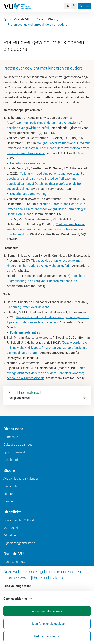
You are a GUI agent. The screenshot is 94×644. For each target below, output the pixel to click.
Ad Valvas (10, 535)
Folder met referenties (25, 332)
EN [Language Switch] (67, 6)
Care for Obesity (47, 19)
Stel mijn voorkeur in (47, 636)
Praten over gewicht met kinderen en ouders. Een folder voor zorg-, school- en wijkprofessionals (46, 373)
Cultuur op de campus (18, 445)
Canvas (8, 501)
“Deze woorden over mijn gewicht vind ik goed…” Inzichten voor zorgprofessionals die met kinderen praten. (48, 348)
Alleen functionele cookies (47, 624)
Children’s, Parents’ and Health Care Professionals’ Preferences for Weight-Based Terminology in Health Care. (47, 209)
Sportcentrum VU (15, 452)
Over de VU (22, 19)
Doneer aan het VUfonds (19, 520)
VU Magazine (12, 528)
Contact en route (14, 562)
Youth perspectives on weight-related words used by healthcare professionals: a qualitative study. (46, 229)
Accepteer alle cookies (47, 611)
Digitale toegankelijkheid (19, 543)
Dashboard (11, 460)
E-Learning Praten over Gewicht (28, 307)
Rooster (8, 494)
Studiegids (10, 486)
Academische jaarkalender (21, 479)
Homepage (11, 437)
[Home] (5, 19)
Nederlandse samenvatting (28, 163)
